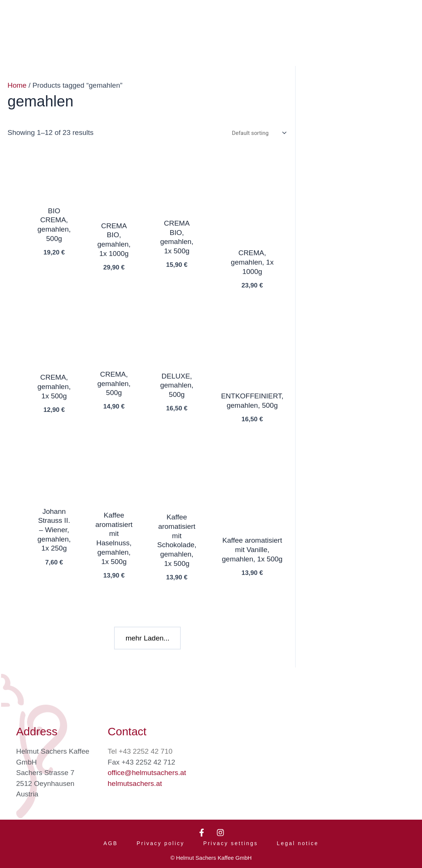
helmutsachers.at (135, 779)
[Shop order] (258, 133)
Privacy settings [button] (231, 841)
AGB (111, 841)
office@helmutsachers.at (147, 768)
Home (17, 85)
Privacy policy (161, 841)
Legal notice (298, 841)
